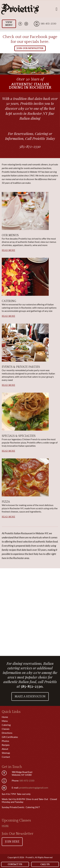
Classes (6, 729)
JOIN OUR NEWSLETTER (30, 48)
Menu (5, 721)
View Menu (9, 24)
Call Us (45, 864)
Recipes (6, 745)
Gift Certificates (10, 737)
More (5, 826)
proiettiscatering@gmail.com (34, 788)
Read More (8, 250)
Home (5, 717)
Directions (7, 733)
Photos (5, 741)
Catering (6, 725)
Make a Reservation (30, 696)
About (5, 749)
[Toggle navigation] (57, 9)
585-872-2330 (48, 24)
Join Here (12, 842)
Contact (6, 757)
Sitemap (6, 753)
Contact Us (15, 864)
